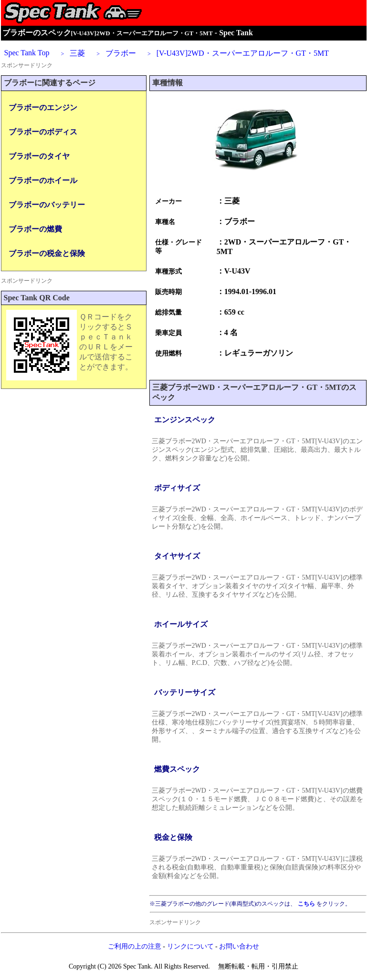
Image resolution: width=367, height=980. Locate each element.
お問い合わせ (239, 946)
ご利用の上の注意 (135, 946)
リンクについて (190, 946)
